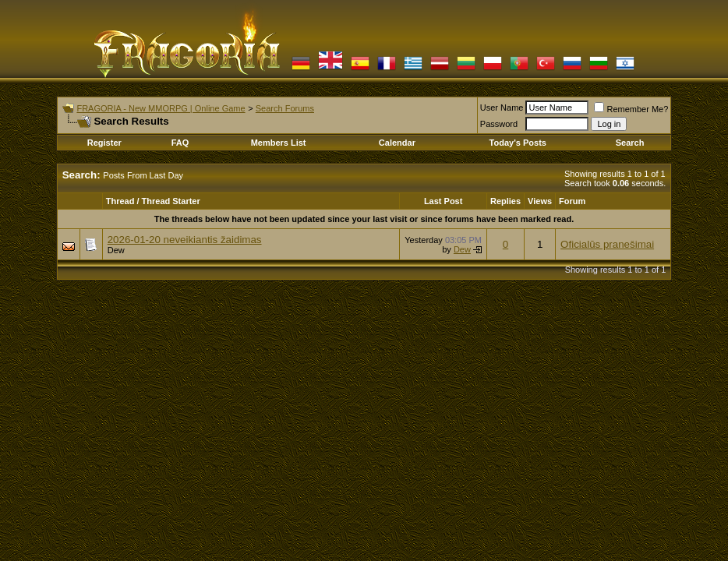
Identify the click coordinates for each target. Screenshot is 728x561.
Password (499, 124)
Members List (279, 143)
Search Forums (285, 108)
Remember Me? (631, 109)
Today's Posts (518, 143)
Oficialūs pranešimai (607, 244)
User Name (502, 108)
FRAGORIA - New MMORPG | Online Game (161, 108)
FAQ (180, 143)
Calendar (397, 143)
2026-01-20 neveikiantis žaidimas (185, 240)
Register (104, 143)
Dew (116, 250)
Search (630, 143)
